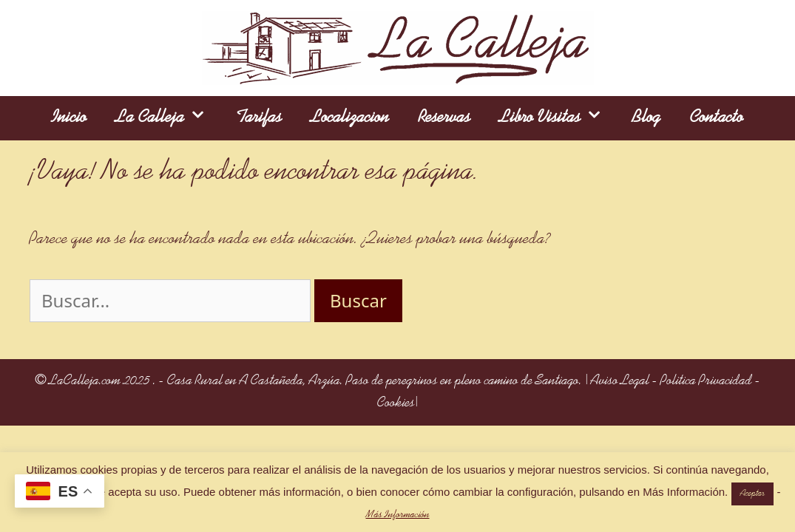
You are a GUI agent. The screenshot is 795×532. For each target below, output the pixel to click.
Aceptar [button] (752, 494)
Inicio (69, 118)
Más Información (398, 515)
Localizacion (350, 118)
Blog (646, 118)
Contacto (717, 118)
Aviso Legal (620, 381)
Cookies (396, 403)
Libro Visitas (559, 118)
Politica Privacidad (706, 381)
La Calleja (169, 118)
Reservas (444, 118)
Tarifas (259, 118)
